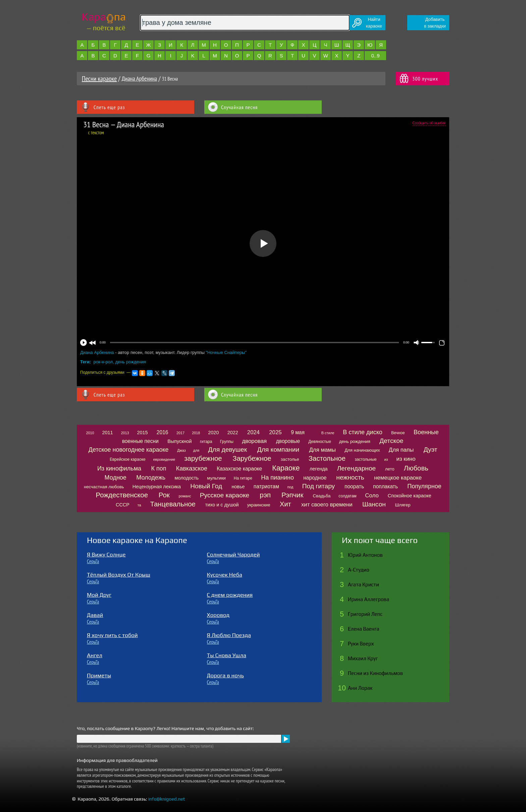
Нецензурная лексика (157, 487)
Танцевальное (173, 504)
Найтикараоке (374, 23)
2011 (108, 433)
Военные (426, 432)
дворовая (254, 441)
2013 (125, 433)
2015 (142, 433)
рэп (265, 495)
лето (390, 469)
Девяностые (320, 442)
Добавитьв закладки (435, 23)
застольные (366, 459)
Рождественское (122, 495)
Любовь (416, 468)
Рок (164, 495)
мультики (216, 478)
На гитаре (243, 478)
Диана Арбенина (139, 78)
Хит (285, 504)
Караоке (286, 468)
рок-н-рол (103, 362)
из (386, 459)
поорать (354, 486)
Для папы (401, 450)
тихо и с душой (222, 505)
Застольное (327, 458)
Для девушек (228, 449)
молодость (187, 478)
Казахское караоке (239, 469)
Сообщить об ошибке (429, 123)
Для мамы (322, 450)
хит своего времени (327, 505)
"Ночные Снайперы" (226, 352)
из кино (406, 459)
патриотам (266, 486)
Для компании (278, 449)
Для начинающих (362, 450)
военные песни (140, 441)
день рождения (130, 362)
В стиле (328, 433)
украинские (259, 505)
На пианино (277, 478)
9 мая (298, 432)
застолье (290, 459)
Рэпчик (293, 495)
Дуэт (431, 449)
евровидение (164, 459)
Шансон (374, 504)
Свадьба (322, 496)
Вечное (398, 433)
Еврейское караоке (128, 459)
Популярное (424, 486)
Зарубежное (252, 458)
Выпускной (179, 441)
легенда (319, 469)
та (139, 505)
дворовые (288, 441)
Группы (227, 442)
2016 (163, 432)
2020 (213, 433)
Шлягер (403, 505)
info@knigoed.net (167, 799)
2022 (233, 433)
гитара (206, 442)
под (290, 487)
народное (315, 478)
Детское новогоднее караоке (129, 450)
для (196, 450)
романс (185, 496)
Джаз (181, 450)
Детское (391, 441)
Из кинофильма (119, 468)
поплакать (385, 486)
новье (238, 487)
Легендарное (357, 468)
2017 (180, 433)
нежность (350, 477)
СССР (123, 505)
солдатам (347, 496)
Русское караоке (225, 495)
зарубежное (203, 458)
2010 (90, 433)
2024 (253, 432)
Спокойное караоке (410, 496)
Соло (372, 495)
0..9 (375, 56)
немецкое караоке (398, 478)
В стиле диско (362, 432)
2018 (196, 433)
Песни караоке (99, 79)
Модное (116, 478)
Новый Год (206, 486)
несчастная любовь (104, 487)
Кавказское (192, 468)
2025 (275, 432)
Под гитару (319, 486)
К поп (159, 468)
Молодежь (151, 478)
